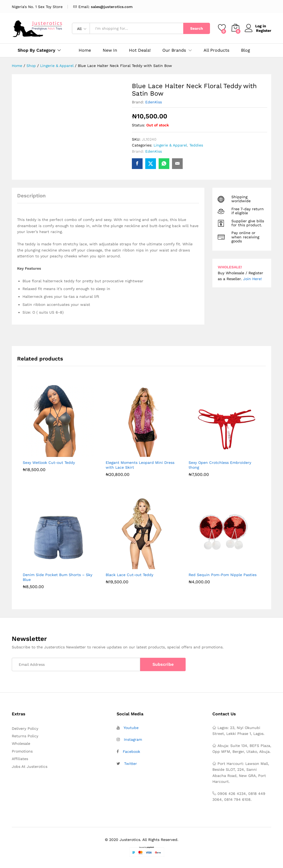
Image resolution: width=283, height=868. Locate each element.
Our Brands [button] (174, 50)
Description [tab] (31, 196)
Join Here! (253, 279)
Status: (138, 125)
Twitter (131, 764)
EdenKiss (154, 102)
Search (197, 28)
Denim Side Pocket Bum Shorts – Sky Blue (58, 577)
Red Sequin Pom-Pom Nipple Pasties (223, 575)
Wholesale (21, 743)
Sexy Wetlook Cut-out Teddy (49, 463)
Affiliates (20, 759)
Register (264, 31)
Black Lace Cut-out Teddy (129, 575)
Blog (246, 50)
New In (110, 50)
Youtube (131, 728)
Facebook (131, 751)
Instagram (133, 739)
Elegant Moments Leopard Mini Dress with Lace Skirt (140, 465)
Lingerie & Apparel (170, 145)
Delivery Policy (25, 728)
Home (85, 50)
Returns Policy (25, 736)
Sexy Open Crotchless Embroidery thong (220, 465)
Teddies (196, 145)
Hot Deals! (140, 50)
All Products (216, 50)
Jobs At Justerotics (30, 766)
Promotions (22, 751)
